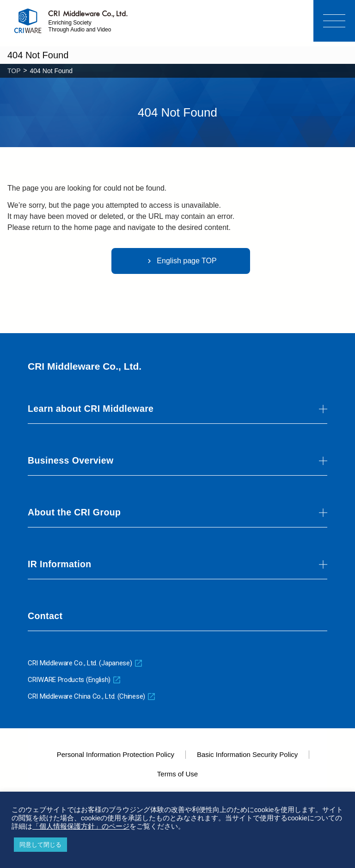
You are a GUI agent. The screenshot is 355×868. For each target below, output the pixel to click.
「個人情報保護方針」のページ (81, 826)
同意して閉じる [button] (40, 845)
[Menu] (334, 21)
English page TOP (181, 261)
